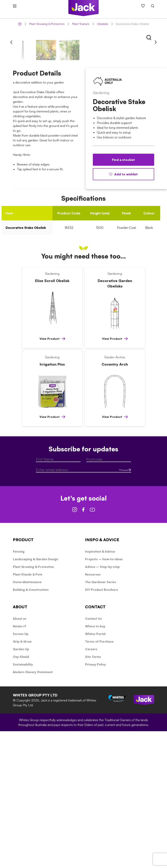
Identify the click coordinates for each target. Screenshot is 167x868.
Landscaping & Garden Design (35, 696)
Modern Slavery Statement (33, 809)
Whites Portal (95, 771)
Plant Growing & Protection (47, 24)
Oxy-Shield (21, 794)
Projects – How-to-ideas (104, 696)
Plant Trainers (81, 24)
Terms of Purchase (99, 778)
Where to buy (95, 763)
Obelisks (103, 24)
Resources (93, 711)
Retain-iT (20, 763)
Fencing (19, 688)
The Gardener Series (101, 719)
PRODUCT (23, 676)
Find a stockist (123, 296)
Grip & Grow (22, 778)
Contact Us (93, 755)
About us (20, 755)
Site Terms (93, 794)
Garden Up (21, 786)
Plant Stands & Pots (28, 711)
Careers (91, 786)
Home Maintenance (27, 719)
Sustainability (23, 801)
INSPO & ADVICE (102, 676)
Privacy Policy (95, 801)
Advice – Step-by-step (102, 704)
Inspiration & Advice (100, 688)
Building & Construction (31, 726)
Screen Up (21, 771)
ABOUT (20, 744)
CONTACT (95, 744)
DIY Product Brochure (101, 726)
